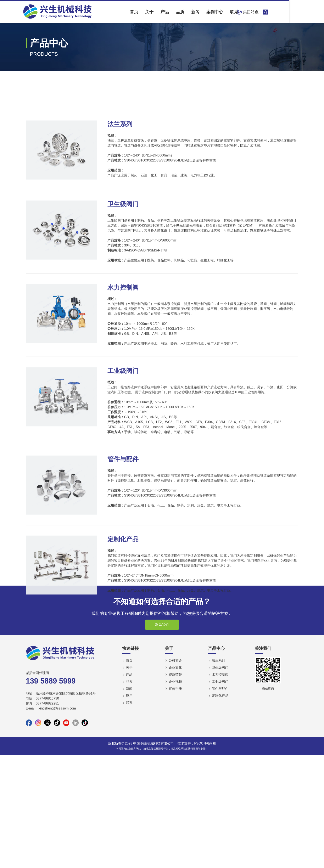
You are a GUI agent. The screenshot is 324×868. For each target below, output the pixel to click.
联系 (264, 12)
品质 (202, 12)
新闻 (220, 12)
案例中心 (242, 12)
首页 (150, 12)
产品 (185, 12)
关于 (167, 12)
